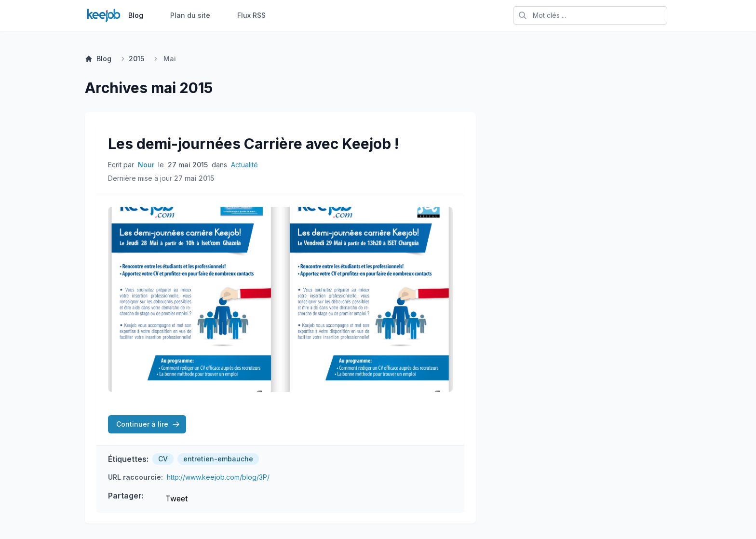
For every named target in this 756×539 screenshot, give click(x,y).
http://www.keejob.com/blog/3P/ (218, 477)
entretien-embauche (218, 459)
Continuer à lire (148, 424)
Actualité (244, 165)
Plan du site (190, 15)
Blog (136, 15)
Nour (146, 165)
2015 (136, 59)
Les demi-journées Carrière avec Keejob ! (253, 144)
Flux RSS (251, 15)
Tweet (176, 499)
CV (163, 459)
